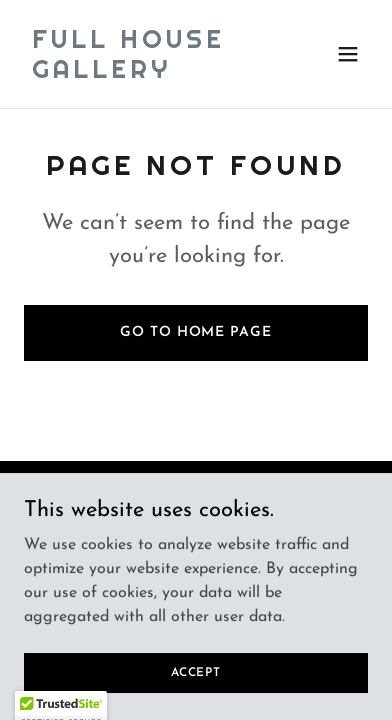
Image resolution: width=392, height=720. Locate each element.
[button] (348, 54)
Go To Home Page (195, 332)
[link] (144, 74)
